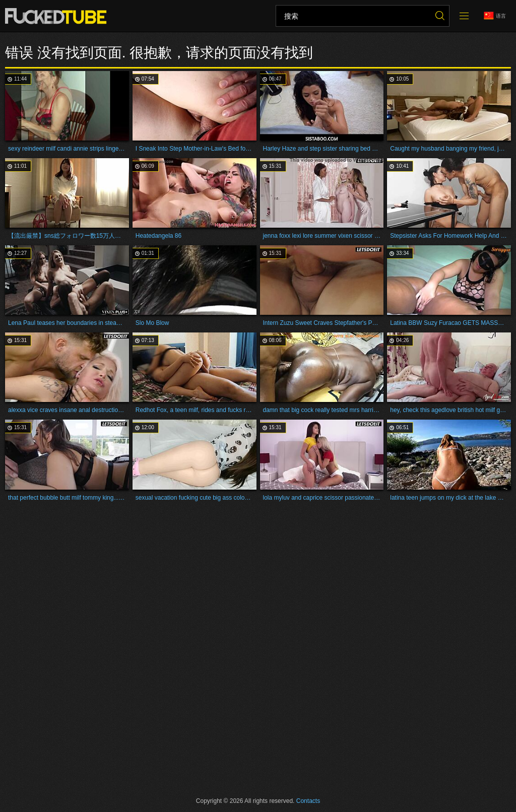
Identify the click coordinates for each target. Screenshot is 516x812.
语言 (495, 16)
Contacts (308, 801)
